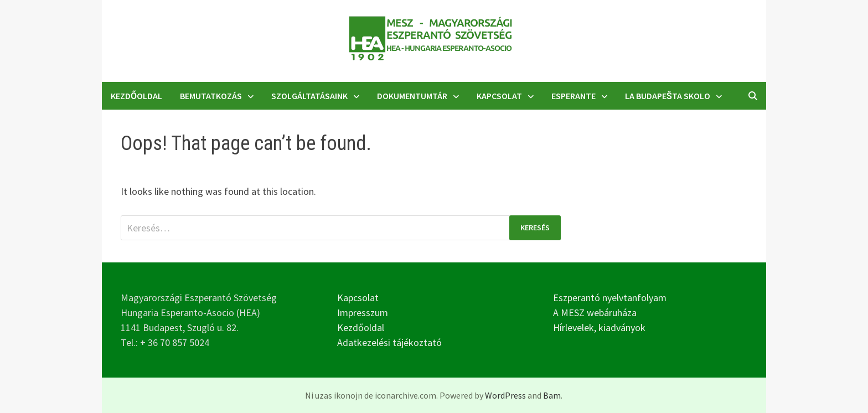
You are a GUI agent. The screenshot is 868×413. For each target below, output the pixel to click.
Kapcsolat (499, 96)
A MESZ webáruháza (595, 313)
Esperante (573, 96)
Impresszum (363, 313)
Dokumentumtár (412, 96)
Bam (552, 395)
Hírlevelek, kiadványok (599, 327)
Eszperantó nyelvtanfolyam (610, 298)
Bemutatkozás (211, 96)
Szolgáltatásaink (309, 96)
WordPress (505, 395)
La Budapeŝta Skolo (668, 96)
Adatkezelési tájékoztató (389, 342)
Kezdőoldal (136, 96)
